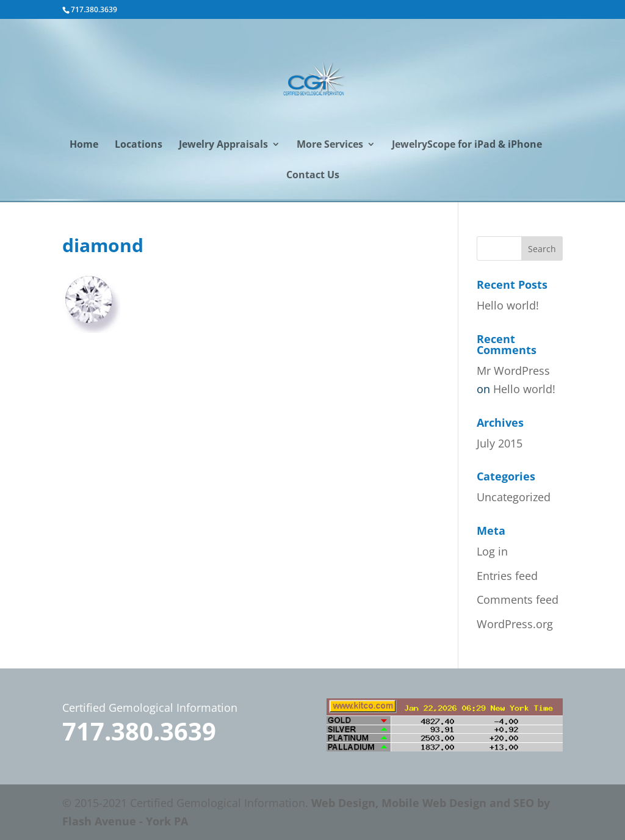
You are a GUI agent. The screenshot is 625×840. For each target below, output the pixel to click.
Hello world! (508, 305)
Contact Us (313, 176)
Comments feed (518, 599)
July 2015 (500, 443)
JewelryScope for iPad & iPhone (467, 145)
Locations (139, 145)
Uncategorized (514, 497)
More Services (330, 145)
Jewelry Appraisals (223, 145)
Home (84, 145)
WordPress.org (515, 624)
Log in (492, 551)
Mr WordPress (513, 371)
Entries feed (507, 576)
